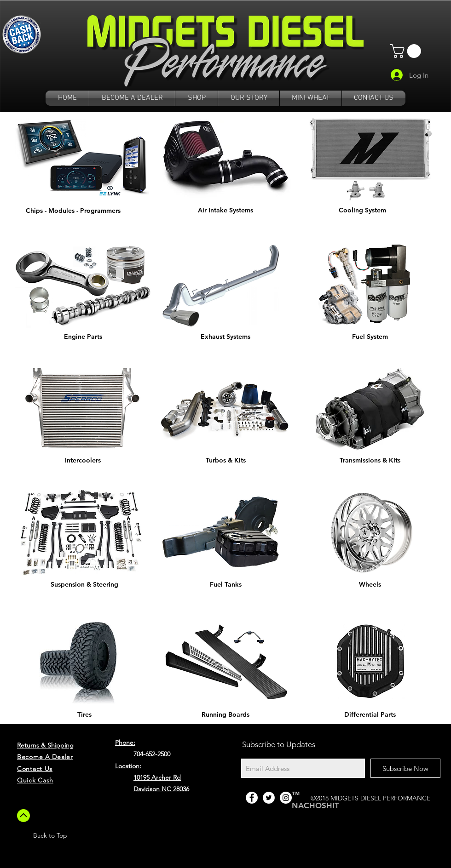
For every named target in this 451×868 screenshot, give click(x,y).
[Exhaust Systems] (225, 337)
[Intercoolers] (83, 461)
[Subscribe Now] (405, 768)
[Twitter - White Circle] (269, 798)
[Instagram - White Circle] (286, 798)
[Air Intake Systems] (225, 211)
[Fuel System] (370, 337)
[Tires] (84, 715)
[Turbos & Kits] (225, 461)
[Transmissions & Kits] (370, 461)
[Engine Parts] (83, 337)
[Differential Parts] (370, 715)
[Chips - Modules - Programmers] (73, 211)
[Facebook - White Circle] (252, 798)
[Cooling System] (362, 211)
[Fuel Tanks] (225, 585)
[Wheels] (370, 585)
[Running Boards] (225, 715)
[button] (407, 51)
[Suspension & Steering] (84, 585)
